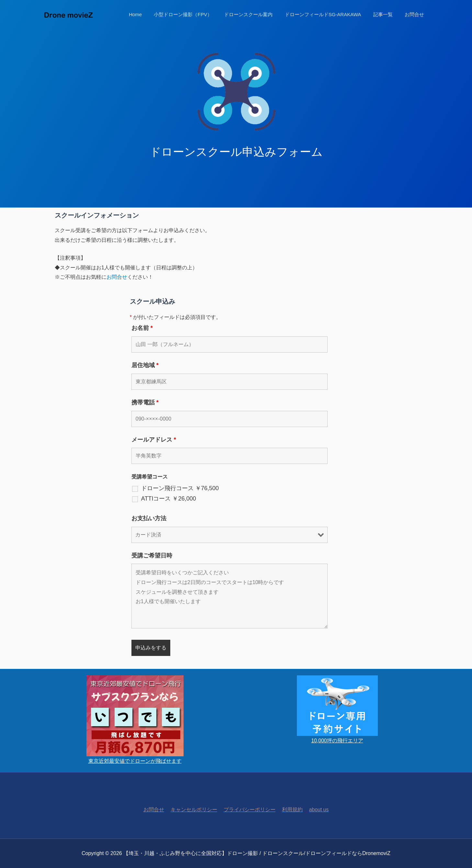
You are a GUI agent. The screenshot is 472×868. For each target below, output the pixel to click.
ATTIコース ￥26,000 (169, 499)
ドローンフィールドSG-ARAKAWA (329, 14)
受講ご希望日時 (152, 556)
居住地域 (145, 365)
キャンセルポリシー (195, 810)
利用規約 (291, 810)
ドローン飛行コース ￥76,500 (180, 488)
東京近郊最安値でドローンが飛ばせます (135, 761)
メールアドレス (154, 440)
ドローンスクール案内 (257, 14)
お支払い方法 (149, 518)
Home (149, 14)
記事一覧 (387, 14)
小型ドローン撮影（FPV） (194, 14)
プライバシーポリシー (249, 810)
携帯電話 (145, 402)
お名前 (142, 328)
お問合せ (416, 14)
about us (316, 810)
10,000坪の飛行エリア (337, 741)
